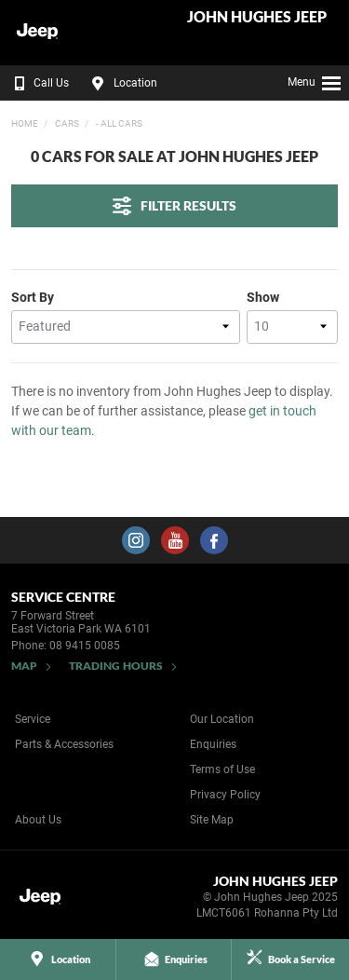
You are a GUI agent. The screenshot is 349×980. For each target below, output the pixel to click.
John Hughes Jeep (257, 17)
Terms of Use (222, 769)
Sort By (33, 297)
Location (122, 83)
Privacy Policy (225, 795)
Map (24, 666)
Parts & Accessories (64, 744)
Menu (315, 80)
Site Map (212, 820)
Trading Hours (116, 666)
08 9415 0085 (85, 646)
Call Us (38, 83)
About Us (38, 820)
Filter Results (174, 206)
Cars (66, 123)
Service (33, 719)
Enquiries (213, 744)
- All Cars (118, 123)
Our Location (222, 719)
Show (263, 297)
